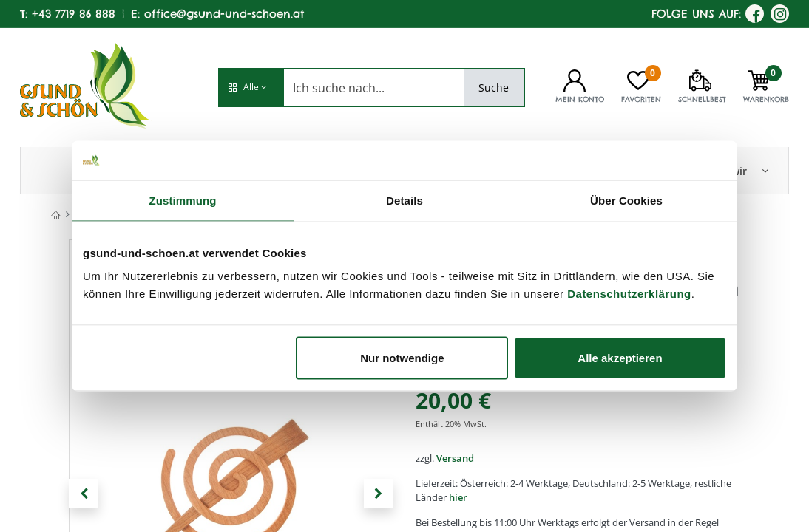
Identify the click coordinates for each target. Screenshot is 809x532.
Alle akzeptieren (620, 358)
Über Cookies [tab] (626, 200)
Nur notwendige (402, 358)
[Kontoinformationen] (575, 79)
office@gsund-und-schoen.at (224, 14)
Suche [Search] (494, 88)
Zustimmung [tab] (183, 200)
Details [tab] (404, 200)
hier (458, 497)
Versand (455, 458)
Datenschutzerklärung (629, 294)
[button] (251, 88)
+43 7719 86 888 (74, 14)
